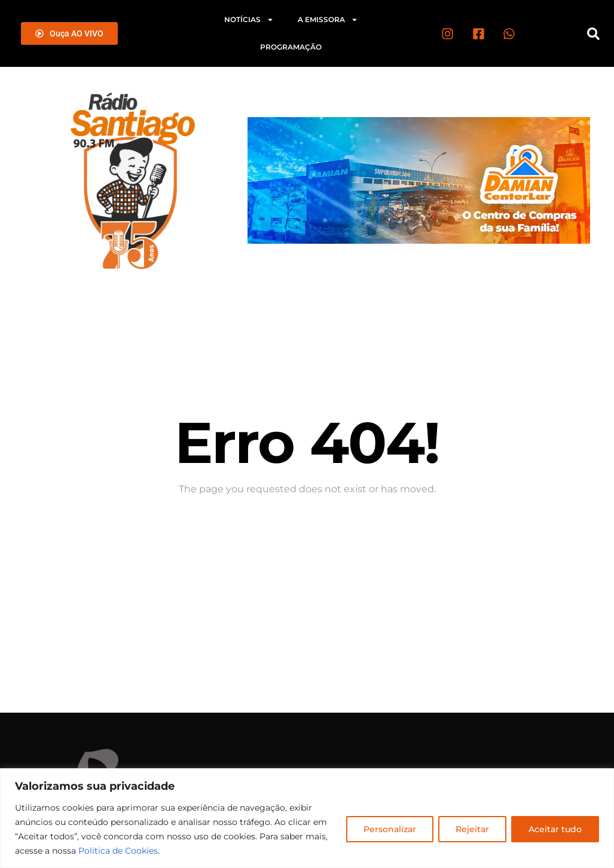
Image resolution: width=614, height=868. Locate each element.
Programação (291, 47)
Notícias (249, 20)
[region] (307, 818)
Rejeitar (472, 829)
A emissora (328, 20)
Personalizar (390, 829)
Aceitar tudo (555, 829)
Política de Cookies (118, 851)
